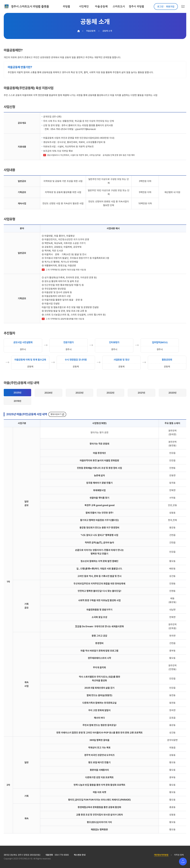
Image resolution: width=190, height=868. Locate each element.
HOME (79, 31)
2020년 (173, 393)
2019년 (18, 401)
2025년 (18, 393)
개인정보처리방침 (161, 855)
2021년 (141, 393)
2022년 (111, 393)
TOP (183, 863)
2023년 (80, 393)
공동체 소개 (107, 31)
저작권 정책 (179, 855)
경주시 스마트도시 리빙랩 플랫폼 (30, 6)
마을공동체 (91, 31)
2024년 (49, 393)
